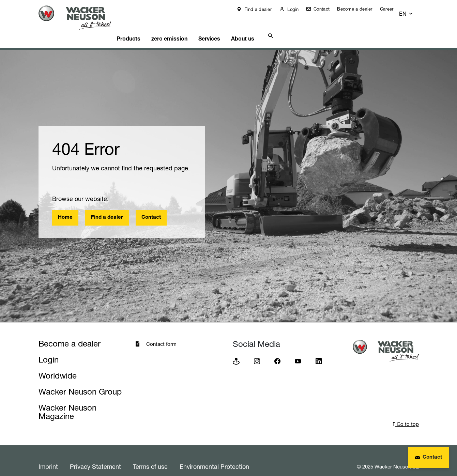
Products (141, 26)
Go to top (406, 412)
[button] (413, 9)
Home (65, 206)
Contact (326, 9)
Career (392, 9)
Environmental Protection (214, 455)
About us (267, 26)
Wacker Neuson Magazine (67, 400)
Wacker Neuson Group (80, 380)
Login (297, 9)
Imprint (48, 455)
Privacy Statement (95, 455)
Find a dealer (262, 9)
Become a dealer (360, 9)
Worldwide (58, 364)
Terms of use (150, 455)
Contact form (161, 332)
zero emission (185, 26)
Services (229, 26)
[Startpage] (80, 18)
